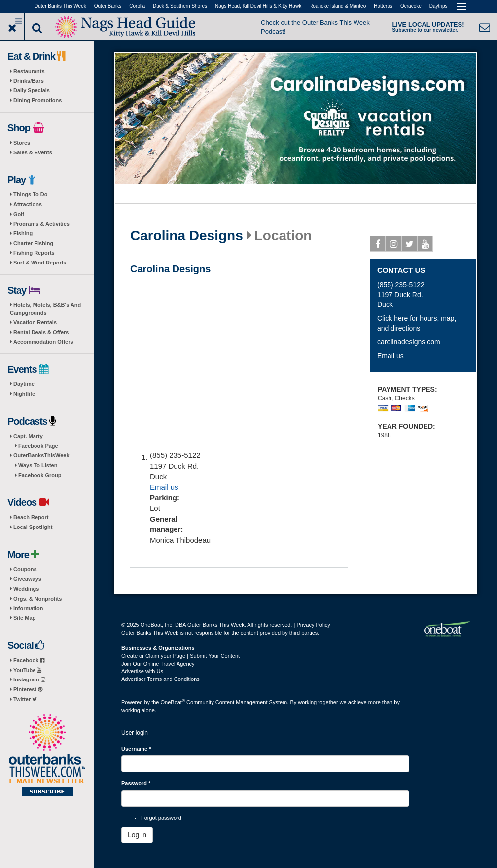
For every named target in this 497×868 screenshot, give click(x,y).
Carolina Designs (187, 236)
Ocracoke (411, 6)
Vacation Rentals (35, 322)
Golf (19, 214)
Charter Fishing (33, 243)
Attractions (28, 204)
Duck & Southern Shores (180, 6)
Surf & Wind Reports (40, 263)
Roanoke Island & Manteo (337, 6)
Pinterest (28, 689)
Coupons (25, 569)
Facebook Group (40, 475)
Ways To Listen (38, 465)
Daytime (24, 384)
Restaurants (29, 71)
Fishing (23, 233)
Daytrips (439, 6)
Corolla (137, 6)
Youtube (425, 246)
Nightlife (24, 394)
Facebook (29, 660)
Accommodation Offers (43, 342)
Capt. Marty (28, 436)
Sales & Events (33, 152)
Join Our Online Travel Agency (158, 664)
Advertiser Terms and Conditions (160, 679)
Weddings (26, 589)
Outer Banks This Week (60, 6)
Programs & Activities (41, 224)
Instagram (29, 679)
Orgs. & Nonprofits (37, 599)
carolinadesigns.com (409, 342)
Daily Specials (32, 90)
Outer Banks (108, 6)
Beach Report (31, 517)
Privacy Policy (313, 625)
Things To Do (30, 194)
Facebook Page (38, 446)
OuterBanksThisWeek (41, 455)
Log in (137, 835)
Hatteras (383, 6)
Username (136, 749)
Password (136, 783)
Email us (164, 487)
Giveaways (27, 579)
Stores (22, 143)
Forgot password (161, 818)
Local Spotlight (33, 527)
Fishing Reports (34, 253)
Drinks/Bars (29, 81)
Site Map (24, 618)
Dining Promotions (37, 100)
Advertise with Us (142, 671)
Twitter (25, 699)
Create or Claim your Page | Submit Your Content (180, 656)
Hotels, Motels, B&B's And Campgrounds (45, 309)
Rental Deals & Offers (41, 332)
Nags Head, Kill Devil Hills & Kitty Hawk (258, 6)
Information (28, 608)
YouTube (27, 670)
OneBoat (173, 702)
